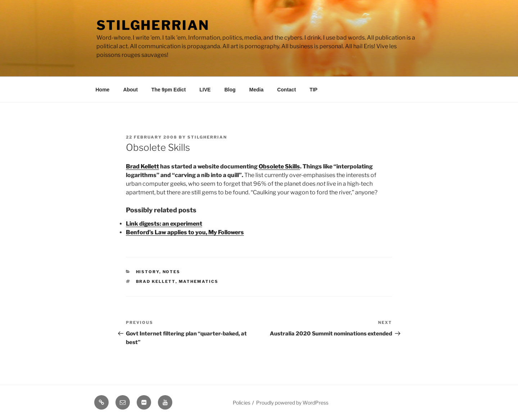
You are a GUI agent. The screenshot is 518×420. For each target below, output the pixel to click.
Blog (230, 90)
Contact (286, 90)
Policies (242, 403)
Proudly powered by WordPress (292, 403)
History (148, 272)
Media (256, 90)
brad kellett (156, 281)
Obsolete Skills (279, 166)
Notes (172, 272)
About (130, 90)
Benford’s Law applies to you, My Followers (185, 232)
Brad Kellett (142, 166)
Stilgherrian (153, 25)
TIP (314, 90)
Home (103, 90)
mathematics (199, 281)
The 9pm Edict (169, 90)
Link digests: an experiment (164, 224)
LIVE (205, 90)
